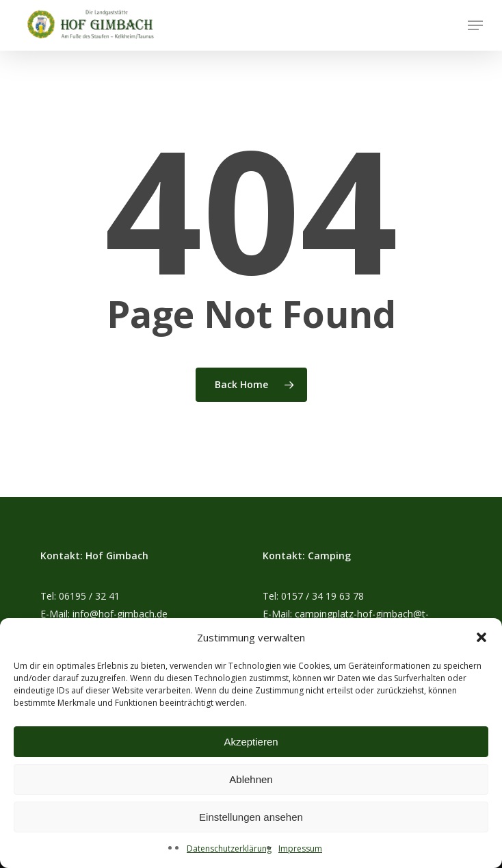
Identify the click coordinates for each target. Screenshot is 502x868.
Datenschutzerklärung (229, 848)
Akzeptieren (251, 742)
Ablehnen (251, 779)
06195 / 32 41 (89, 596)
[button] (481, 637)
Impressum (300, 848)
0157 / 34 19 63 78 (322, 596)
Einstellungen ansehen (251, 817)
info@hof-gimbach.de (120, 614)
